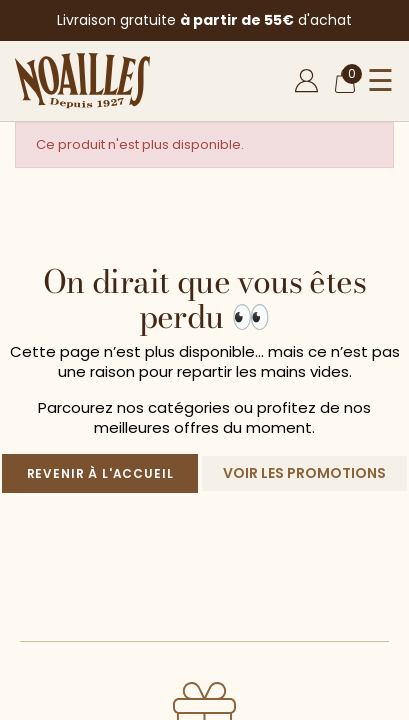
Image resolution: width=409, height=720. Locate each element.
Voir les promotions (304, 473)
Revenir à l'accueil (100, 473)
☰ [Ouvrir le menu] (380, 81)
